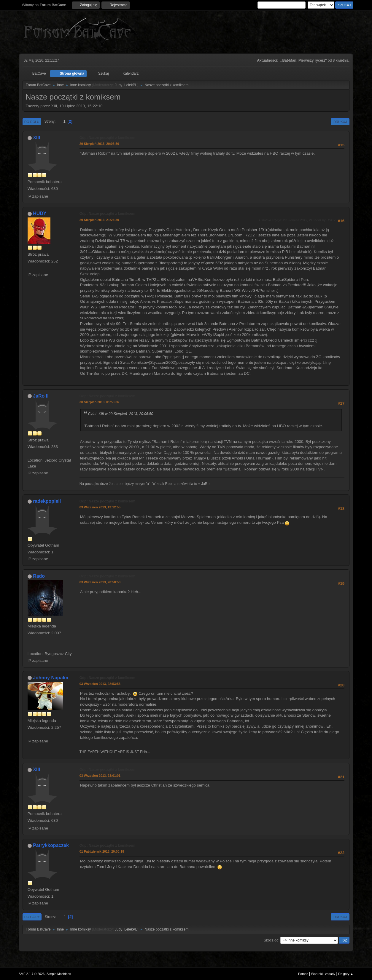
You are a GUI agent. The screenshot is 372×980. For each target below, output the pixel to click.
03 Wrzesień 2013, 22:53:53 (100, 684)
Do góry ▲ (346, 974)
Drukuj (340, 122)
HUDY (40, 213)
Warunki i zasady (323, 974)
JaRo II (41, 396)
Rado (39, 576)
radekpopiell (47, 501)
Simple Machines (59, 974)
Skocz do (271, 940)
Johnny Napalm (51, 678)
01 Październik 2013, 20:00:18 (102, 851)
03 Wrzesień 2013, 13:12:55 (100, 507)
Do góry (32, 917)
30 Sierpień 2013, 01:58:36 (99, 402)
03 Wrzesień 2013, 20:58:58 (100, 582)
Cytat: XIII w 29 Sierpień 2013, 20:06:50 (121, 414)
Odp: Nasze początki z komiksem (107, 138)
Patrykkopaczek (51, 845)
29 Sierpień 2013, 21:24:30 (99, 220)
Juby (119, 85)
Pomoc (303, 974)
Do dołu (32, 122)
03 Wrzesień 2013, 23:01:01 (100, 776)
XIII (36, 138)
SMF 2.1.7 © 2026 (32, 974)
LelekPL (131, 85)
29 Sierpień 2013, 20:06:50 (99, 144)
